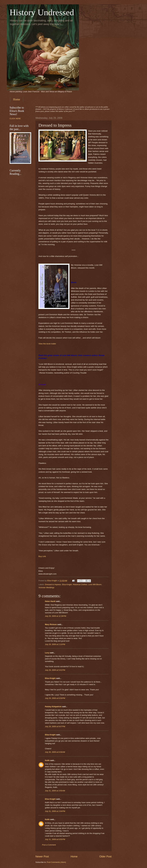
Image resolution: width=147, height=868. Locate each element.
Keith (47, 760)
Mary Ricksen (51, 624)
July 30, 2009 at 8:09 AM (55, 752)
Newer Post (42, 857)
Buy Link (42, 556)
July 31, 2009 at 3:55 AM (55, 791)
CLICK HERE (15, 119)
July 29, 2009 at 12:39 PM (56, 616)
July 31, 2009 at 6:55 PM (55, 839)
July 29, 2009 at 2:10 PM (55, 644)
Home (17, 99)
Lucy (47, 653)
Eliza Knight (67, 584)
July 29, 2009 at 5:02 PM (55, 670)
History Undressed (42, 12)
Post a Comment (49, 845)
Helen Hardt (50, 601)
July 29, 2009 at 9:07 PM (55, 726)
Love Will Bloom (95, 584)
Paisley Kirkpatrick (53, 707)
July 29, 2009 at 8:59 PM (55, 698)
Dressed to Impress (53, 584)
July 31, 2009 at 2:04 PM (55, 811)
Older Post (105, 857)
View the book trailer (47, 344)
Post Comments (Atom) (56, 862)
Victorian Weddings (46, 587)
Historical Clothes (80, 584)
